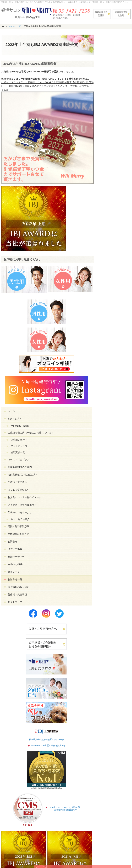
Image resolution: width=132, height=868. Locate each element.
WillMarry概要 (113, 286)
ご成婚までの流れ (115, 195)
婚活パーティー (114, 279)
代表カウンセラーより (116, 233)
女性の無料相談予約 (116, 256)
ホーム (109, 112)
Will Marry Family (117, 127)
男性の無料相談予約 (116, 248)
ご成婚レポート (117, 147)
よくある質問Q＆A (116, 203)
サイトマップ (113, 324)
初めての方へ (113, 120)
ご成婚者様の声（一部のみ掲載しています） (116, 137)
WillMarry (43, 862)
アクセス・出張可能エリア (116, 222)
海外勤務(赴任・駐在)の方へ (117, 186)
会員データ (112, 294)
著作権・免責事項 (115, 317)
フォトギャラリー (118, 153)
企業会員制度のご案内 (116, 175)
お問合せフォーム (110, 849)
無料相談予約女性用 (122, 14)
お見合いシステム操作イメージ (116, 212)
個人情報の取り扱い (116, 309)
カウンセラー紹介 (118, 241)
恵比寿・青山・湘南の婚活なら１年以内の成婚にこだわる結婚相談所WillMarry (35, 2)
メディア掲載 (113, 271)
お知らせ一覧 (113, 301)
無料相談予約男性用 (102, 14)
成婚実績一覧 (115, 159)
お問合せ (110, 264)
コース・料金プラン (116, 166)
